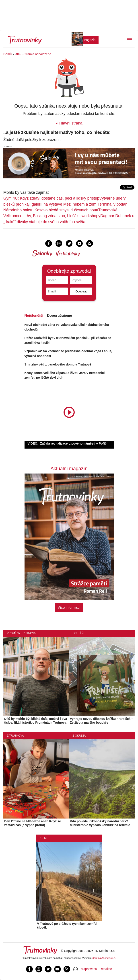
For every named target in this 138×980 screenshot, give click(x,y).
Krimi (43, 838)
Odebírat (81, 291)
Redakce (106, 969)
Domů (7, 54)
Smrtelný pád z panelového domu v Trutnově (58, 364)
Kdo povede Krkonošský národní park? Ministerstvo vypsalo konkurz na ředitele (100, 823)
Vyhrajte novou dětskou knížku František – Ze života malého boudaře (102, 721)
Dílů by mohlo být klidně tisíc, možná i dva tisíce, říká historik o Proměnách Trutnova (36, 721)
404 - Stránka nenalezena (33, 54)
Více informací (69, 607)
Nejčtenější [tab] (34, 315)
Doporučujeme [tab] (60, 315)
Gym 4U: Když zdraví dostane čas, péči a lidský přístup (51, 198)
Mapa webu (89, 969)
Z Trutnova (15, 736)
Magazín (90, 40)
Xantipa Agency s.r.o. (104, 958)
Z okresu (79, 736)
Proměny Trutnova (21, 633)
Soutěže (79, 633)
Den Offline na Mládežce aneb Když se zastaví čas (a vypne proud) (33, 823)
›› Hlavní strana (69, 123)
